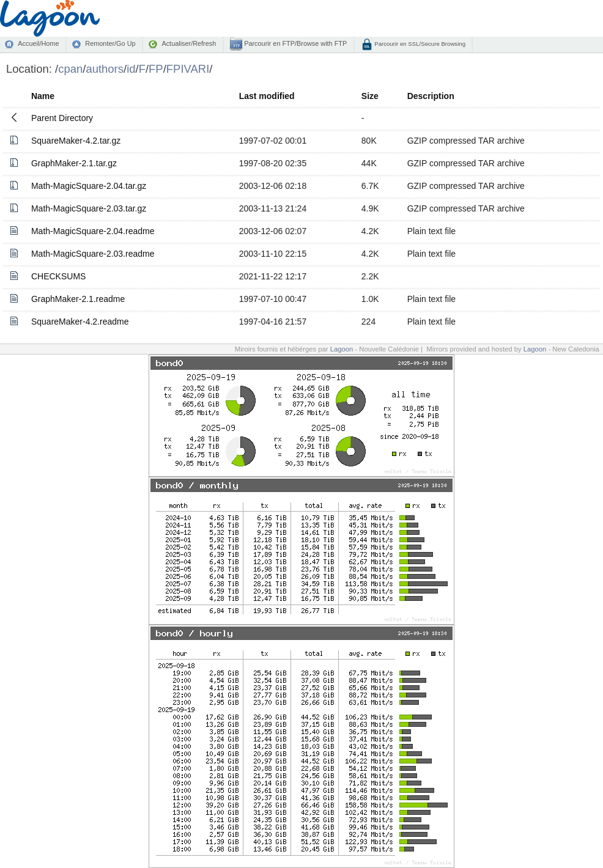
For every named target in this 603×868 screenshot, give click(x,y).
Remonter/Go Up (110, 43)
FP (156, 69)
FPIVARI (188, 69)
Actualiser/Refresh (189, 43)
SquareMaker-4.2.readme (80, 322)
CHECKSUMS (58, 276)
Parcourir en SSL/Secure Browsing (419, 44)
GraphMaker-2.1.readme (78, 299)
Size (370, 96)
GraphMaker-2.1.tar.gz (74, 163)
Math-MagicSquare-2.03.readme (93, 254)
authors (105, 69)
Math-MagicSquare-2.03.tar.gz (89, 208)
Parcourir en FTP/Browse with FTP (294, 43)
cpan (70, 69)
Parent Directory (62, 118)
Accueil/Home (38, 43)
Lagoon (342, 349)
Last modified (267, 96)
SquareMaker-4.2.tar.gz (76, 141)
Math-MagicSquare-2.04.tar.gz (89, 186)
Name (43, 96)
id (131, 69)
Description (431, 96)
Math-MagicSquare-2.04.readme (93, 231)
